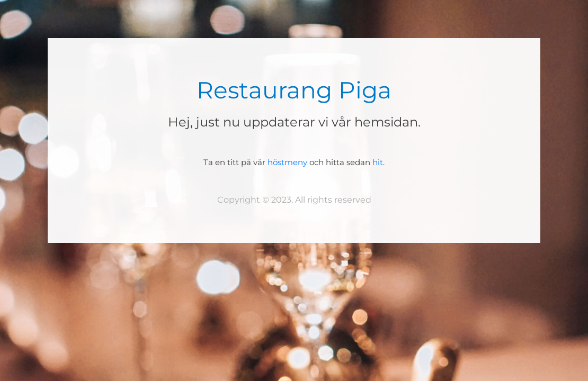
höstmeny (287, 162)
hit (378, 162)
